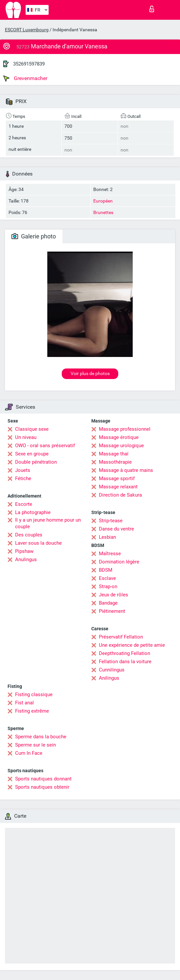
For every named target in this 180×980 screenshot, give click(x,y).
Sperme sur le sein (35, 745)
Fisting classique (34, 694)
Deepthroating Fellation (124, 653)
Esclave (107, 578)
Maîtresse (110, 554)
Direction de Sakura (120, 495)
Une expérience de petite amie (132, 645)
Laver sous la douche (38, 543)
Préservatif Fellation (121, 637)
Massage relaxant (118, 487)
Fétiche (23, 478)
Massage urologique (121, 446)
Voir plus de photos (90, 373)
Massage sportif (117, 478)
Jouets (23, 470)
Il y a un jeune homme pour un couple (48, 523)
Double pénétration (36, 462)
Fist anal (24, 703)
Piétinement (112, 611)
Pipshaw (24, 551)
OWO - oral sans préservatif (45, 446)
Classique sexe (32, 429)
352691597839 (29, 64)
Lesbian (107, 537)
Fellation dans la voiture (125, 662)
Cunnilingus (112, 670)
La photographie (33, 512)
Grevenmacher (25, 78)
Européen (103, 201)
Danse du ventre (116, 529)
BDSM (106, 570)
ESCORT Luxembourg (27, 30)
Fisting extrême (32, 711)
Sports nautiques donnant (43, 779)
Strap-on (108, 586)
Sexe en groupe (32, 454)
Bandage (108, 603)
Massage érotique (119, 437)
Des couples (29, 535)
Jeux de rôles (113, 595)
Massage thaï (114, 454)
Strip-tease (111, 521)
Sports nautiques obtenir (42, 787)
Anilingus (109, 678)
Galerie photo (34, 236)
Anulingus (26, 559)
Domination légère (119, 562)
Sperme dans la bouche (41, 737)
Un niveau (26, 437)
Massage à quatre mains (126, 470)
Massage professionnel (125, 429)
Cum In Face (29, 753)
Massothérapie (115, 462)
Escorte (24, 504)
